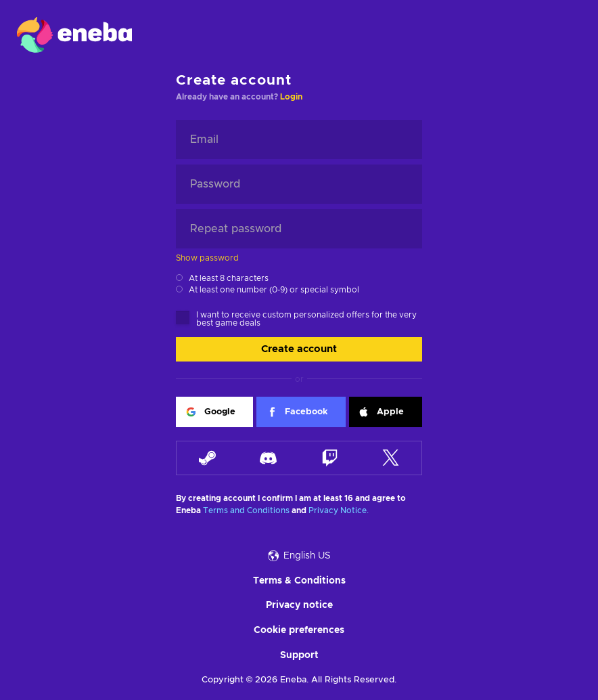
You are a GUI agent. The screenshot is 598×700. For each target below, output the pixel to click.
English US (299, 556)
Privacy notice (299, 605)
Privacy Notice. (339, 510)
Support (299, 655)
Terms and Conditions (246, 510)
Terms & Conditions (299, 581)
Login (291, 97)
